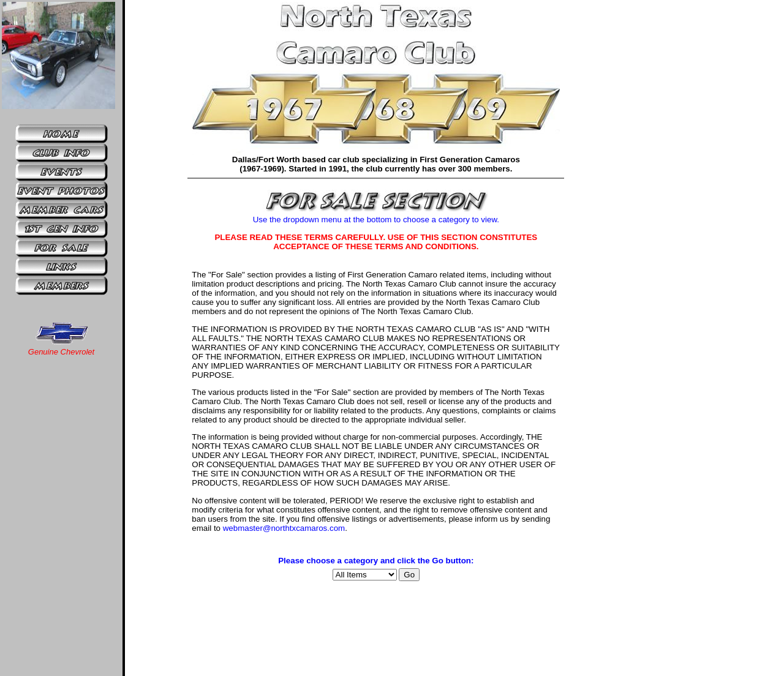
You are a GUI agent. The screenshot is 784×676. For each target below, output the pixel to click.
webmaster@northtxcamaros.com (284, 528)
